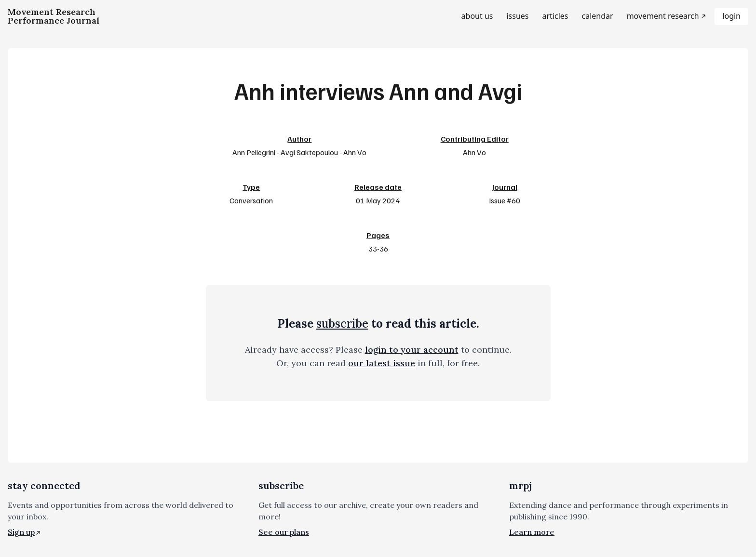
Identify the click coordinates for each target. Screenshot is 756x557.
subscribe (342, 324)
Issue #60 (505, 200)
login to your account (412, 350)
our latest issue (382, 363)
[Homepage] (54, 16)
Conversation (251, 200)
